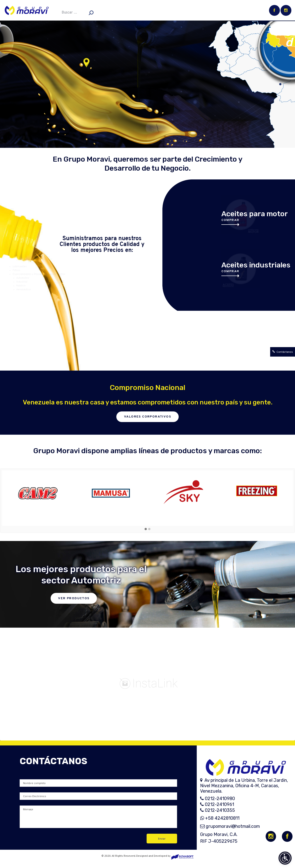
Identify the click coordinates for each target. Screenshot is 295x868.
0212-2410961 (217, 804)
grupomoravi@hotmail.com (230, 826)
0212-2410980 (218, 798)
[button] (146, 529)
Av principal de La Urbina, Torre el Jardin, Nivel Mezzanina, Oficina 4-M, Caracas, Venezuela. (244, 786)
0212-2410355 (218, 810)
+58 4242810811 (220, 818)
